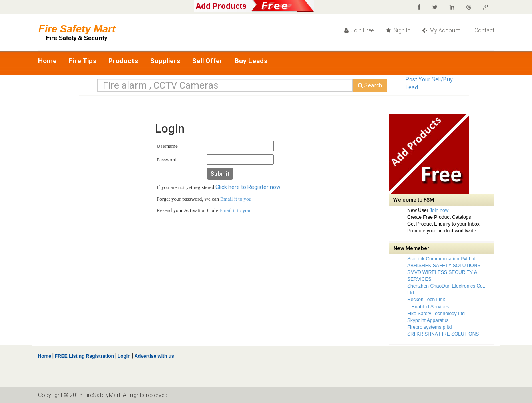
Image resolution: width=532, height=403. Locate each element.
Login (124, 356)
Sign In (398, 30)
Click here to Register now (248, 187)
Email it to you (236, 199)
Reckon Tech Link (426, 300)
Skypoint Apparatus (428, 320)
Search (370, 85)
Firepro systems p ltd (429, 327)
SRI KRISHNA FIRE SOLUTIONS (443, 334)
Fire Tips (83, 61)
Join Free (359, 30)
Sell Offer (207, 61)
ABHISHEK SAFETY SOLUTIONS (444, 266)
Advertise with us (154, 356)
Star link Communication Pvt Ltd (441, 259)
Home (47, 61)
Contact (484, 30)
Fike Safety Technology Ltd (436, 314)
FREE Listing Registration (84, 356)
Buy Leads (251, 61)
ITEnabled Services (428, 307)
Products (123, 61)
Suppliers (165, 61)
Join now (439, 210)
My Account (441, 30)
